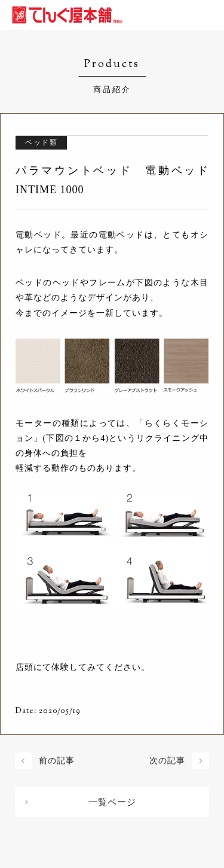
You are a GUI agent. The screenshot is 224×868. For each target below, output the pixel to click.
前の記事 (57, 761)
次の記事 (167, 761)
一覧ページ (112, 802)
